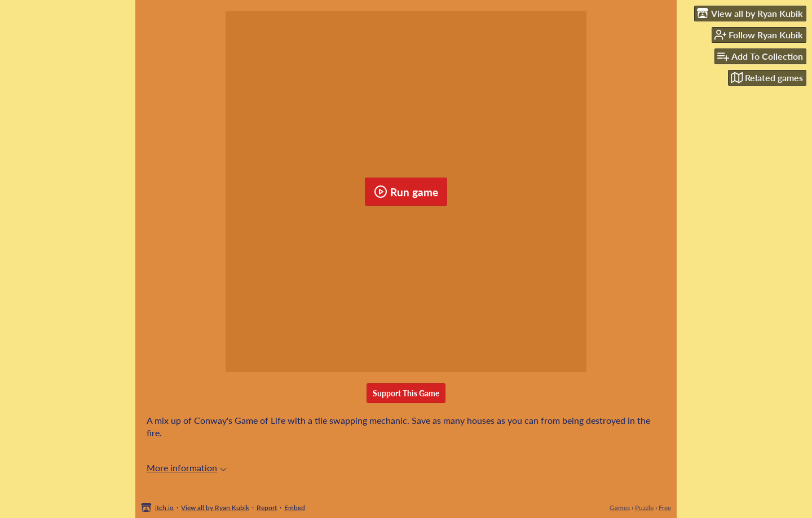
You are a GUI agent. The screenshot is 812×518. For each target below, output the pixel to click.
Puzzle (644, 508)
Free (665, 508)
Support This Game (406, 393)
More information (187, 468)
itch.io (164, 508)
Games (620, 508)
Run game (406, 192)
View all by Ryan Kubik (215, 508)
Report (267, 508)
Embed (295, 508)
